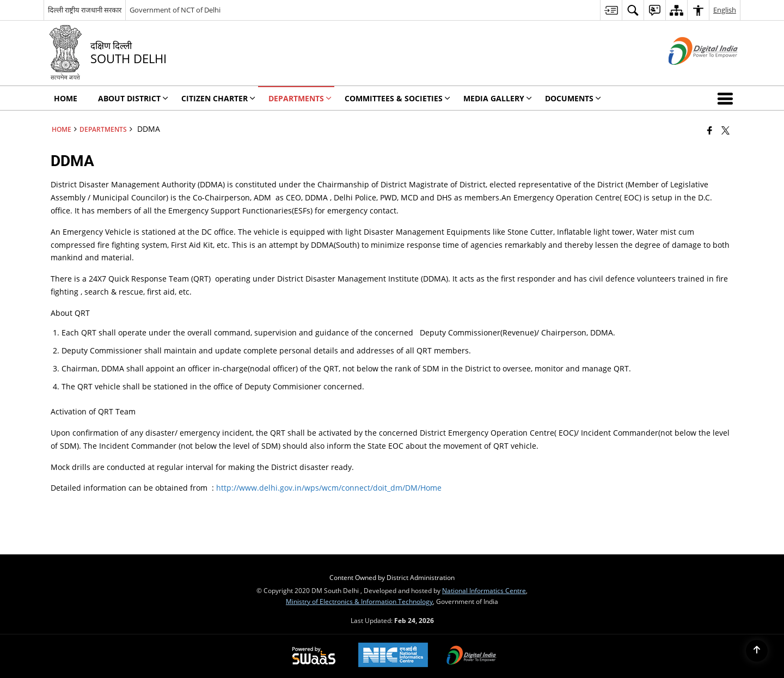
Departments (103, 129)
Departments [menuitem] (300, 98)
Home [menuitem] (66, 98)
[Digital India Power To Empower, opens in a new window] (471, 656)
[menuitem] (611, 10)
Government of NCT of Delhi (175, 10)
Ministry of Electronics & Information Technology (359, 601)
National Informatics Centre (484, 590)
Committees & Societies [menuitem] (397, 98)
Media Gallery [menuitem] (498, 98)
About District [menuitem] (133, 98)
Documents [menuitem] (573, 98)
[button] (727, 98)
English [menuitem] (725, 10)
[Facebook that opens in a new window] (710, 130)
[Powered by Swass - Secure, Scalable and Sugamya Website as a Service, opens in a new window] (314, 656)
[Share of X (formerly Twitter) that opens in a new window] (725, 130)
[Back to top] (757, 651)
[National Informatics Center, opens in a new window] (393, 656)
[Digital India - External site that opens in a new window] (690, 74)
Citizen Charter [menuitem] (218, 98)
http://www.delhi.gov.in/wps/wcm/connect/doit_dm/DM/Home (329, 488)
